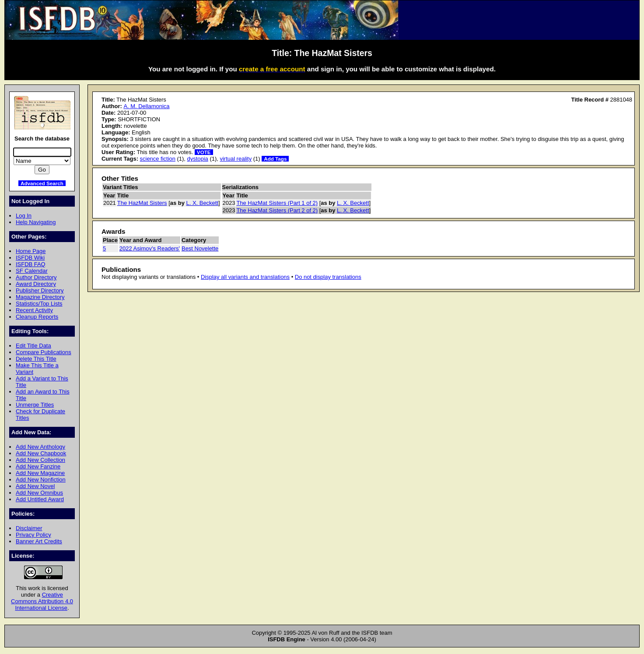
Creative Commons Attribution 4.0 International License (42, 601)
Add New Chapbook (41, 453)
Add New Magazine (40, 473)
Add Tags (275, 159)
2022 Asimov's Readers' (150, 248)
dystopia (198, 159)
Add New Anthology (40, 447)
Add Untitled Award (40, 499)
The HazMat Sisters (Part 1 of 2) (277, 203)
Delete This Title (36, 359)
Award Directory (36, 284)
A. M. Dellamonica (146, 106)
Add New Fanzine (38, 466)
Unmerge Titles (35, 405)
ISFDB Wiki (30, 258)
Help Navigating (36, 222)
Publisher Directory (40, 290)
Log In (24, 216)
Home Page (31, 251)
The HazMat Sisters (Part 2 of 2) (277, 210)
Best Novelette (200, 248)
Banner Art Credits (39, 541)
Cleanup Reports (37, 317)
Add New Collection (40, 460)
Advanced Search (42, 183)
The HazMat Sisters (142, 203)
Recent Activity (34, 310)
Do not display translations (328, 277)
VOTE (204, 152)
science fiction (158, 159)
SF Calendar (32, 271)
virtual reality (236, 159)
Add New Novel (35, 486)
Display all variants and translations (245, 277)
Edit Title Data (33, 346)
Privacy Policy (33, 535)
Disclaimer (29, 528)
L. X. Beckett (202, 203)
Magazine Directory (40, 297)
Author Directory (36, 277)
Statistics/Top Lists (39, 304)
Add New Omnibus (39, 493)
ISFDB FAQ (31, 264)
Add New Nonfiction (41, 480)
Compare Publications (44, 352)
